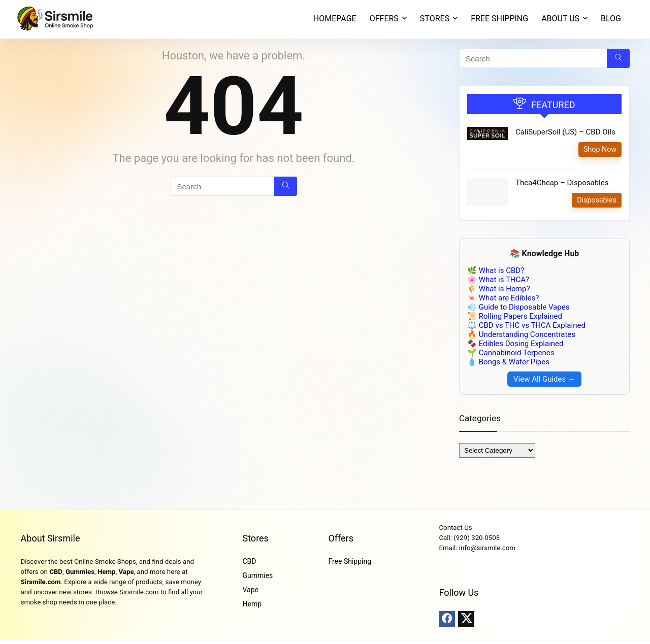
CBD (56, 572)
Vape (126, 572)
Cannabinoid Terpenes (517, 353)
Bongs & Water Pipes (514, 362)
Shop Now (600, 149)
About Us (560, 19)
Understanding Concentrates (527, 334)
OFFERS (384, 19)
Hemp (107, 572)
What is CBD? (502, 270)
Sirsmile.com (41, 582)
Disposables (597, 200)
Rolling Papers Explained (521, 316)
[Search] (286, 186)
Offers (341, 538)
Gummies (80, 572)
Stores (255, 538)
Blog (611, 19)
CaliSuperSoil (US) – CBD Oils (565, 132)
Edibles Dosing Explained (521, 344)
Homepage (335, 19)
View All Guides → (544, 379)
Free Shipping (499, 19)
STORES (435, 19)
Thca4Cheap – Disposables (562, 183)
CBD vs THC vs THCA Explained (532, 325)
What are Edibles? (509, 298)
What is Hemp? (505, 289)
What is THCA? (504, 280)
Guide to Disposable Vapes (524, 307)
